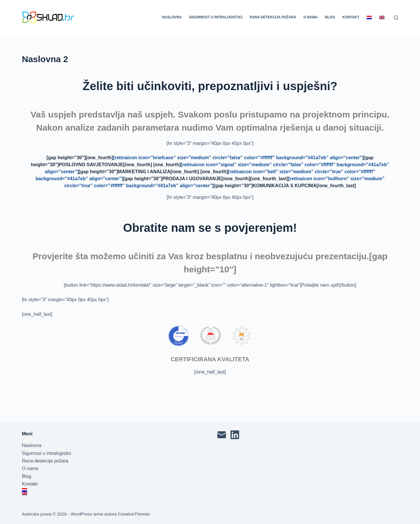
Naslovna (172, 17)
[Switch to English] (382, 17)
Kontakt (351, 17)
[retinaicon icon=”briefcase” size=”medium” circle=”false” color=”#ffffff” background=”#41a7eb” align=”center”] (238, 158)
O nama (310, 17)
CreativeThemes (134, 514)
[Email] (222, 435)
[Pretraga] (396, 18)
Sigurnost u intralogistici (216, 17)
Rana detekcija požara (273, 17)
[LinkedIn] (235, 435)
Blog (330, 17)
